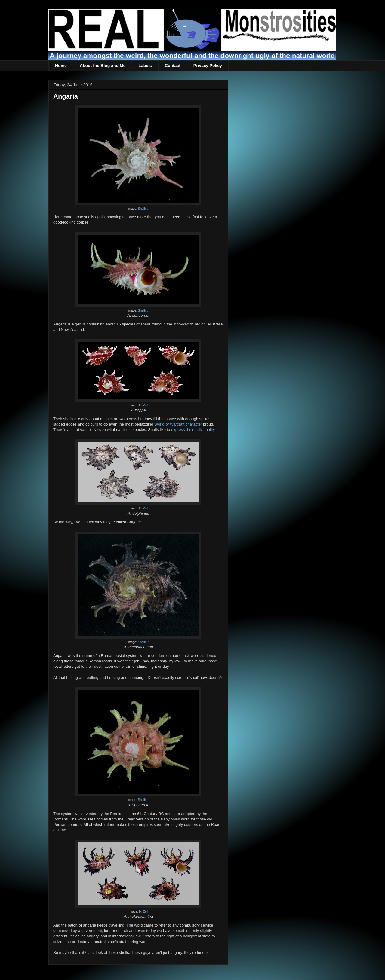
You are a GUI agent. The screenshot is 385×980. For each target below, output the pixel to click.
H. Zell (143, 405)
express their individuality (193, 430)
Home (61, 66)
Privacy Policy (208, 66)
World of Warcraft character (178, 424)
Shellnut (144, 209)
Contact (173, 66)
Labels (145, 66)
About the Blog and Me (103, 66)
